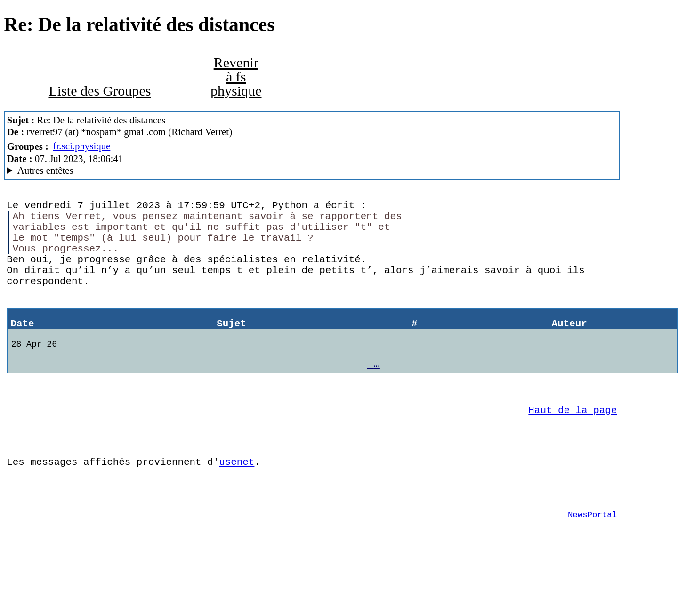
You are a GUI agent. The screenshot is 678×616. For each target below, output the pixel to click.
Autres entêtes (45, 170)
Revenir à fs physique (236, 77)
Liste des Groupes (100, 91)
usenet (237, 503)
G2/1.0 (312, 171)
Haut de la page (573, 445)
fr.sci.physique (82, 146)
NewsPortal (592, 563)
